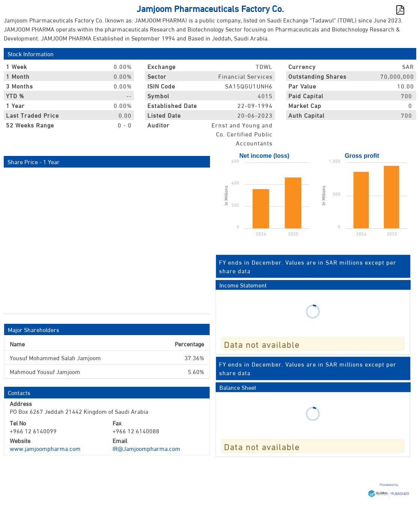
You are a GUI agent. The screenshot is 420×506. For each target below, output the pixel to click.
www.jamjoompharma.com (45, 448)
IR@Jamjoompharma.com (146, 448)
